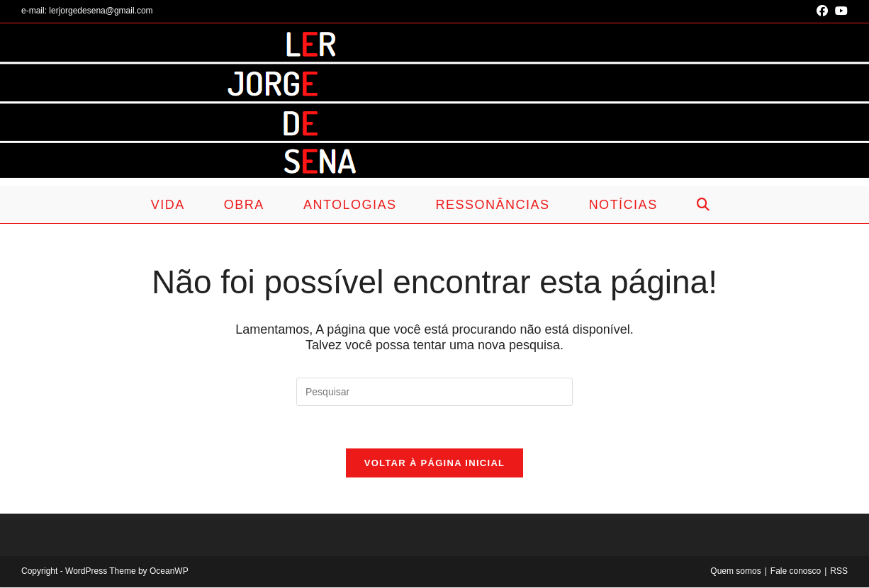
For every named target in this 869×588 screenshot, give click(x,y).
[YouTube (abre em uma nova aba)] (840, 11)
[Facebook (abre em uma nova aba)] (822, 11)
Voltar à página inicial (435, 464)
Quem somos (735, 572)
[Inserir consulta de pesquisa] (434, 392)
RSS (839, 572)
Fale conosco (796, 572)
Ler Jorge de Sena (228, 109)
